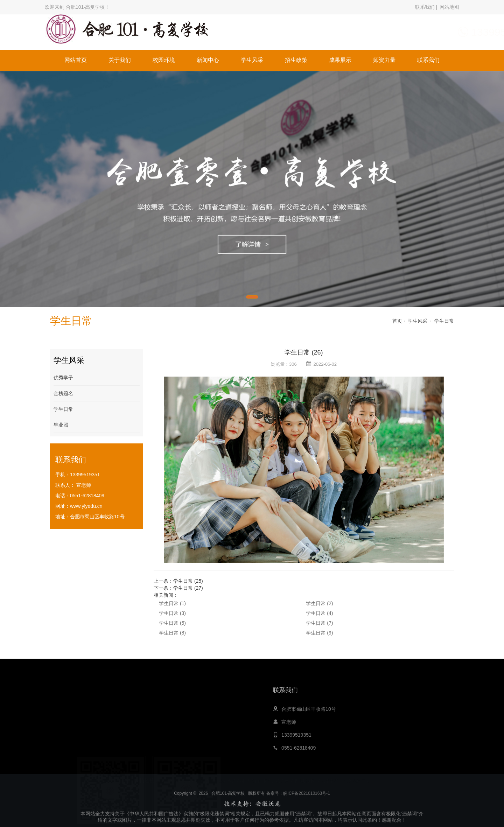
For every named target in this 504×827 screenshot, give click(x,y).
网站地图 (449, 7)
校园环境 (164, 60)
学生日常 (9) (319, 633)
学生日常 (444, 321)
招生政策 (296, 60)
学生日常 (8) (172, 633)
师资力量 (384, 60)
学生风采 (252, 60)
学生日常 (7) (319, 623)
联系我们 (425, 7)
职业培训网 (305, 775)
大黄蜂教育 (176, 775)
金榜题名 (63, 393)
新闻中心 (208, 60)
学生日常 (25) (188, 581)
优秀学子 (63, 378)
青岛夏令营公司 (230, 775)
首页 (397, 321)
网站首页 (76, 60)
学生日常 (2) (319, 603)
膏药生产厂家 (357, 775)
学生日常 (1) (172, 603)
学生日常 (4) (319, 613)
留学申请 (330, 775)
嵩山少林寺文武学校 (269, 775)
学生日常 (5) (172, 623)
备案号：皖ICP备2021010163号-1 (298, 805)
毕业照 (61, 425)
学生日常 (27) (188, 588)
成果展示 (340, 60)
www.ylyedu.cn (86, 506)
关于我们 (120, 60)
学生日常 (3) (172, 613)
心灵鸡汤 (201, 775)
